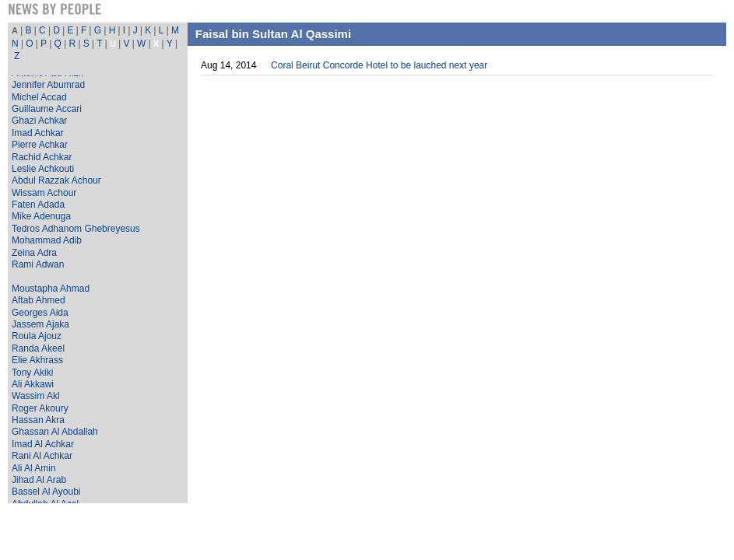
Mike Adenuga (41, 216)
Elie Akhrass (37, 360)
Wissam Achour (44, 193)
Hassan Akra (38, 420)
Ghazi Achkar (39, 121)
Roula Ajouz (37, 336)
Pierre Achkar (40, 145)
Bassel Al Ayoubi (46, 492)
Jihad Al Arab (39, 480)
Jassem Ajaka (40, 324)
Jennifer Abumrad (48, 85)
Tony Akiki (32, 373)
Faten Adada (38, 205)
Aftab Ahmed (39, 300)
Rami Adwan (38, 264)
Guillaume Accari (47, 109)
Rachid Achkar (42, 157)
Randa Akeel (38, 348)
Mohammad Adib (47, 240)
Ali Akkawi (33, 384)
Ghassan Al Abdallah (55, 432)
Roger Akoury (40, 408)
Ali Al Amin (34, 468)
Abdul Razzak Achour (56, 180)
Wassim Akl (36, 396)
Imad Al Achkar (43, 444)
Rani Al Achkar (42, 456)
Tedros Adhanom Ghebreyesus (76, 229)
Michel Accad (39, 97)
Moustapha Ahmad (51, 289)
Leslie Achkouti (43, 169)
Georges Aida (40, 313)
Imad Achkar (38, 133)
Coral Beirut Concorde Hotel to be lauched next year (379, 65)
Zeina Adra (34, 253)
